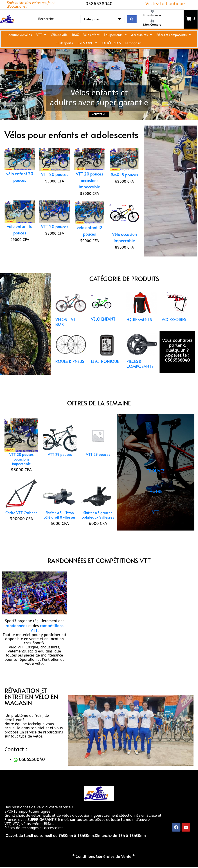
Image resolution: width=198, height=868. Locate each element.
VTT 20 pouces (55, 183)
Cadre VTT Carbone (21, 521)
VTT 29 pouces (60, 463)
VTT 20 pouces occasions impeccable (89, 189)
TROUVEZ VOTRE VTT (156, 500)
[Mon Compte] (152, 21)
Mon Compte (152, 24)
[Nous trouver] (152, 11)
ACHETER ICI (99, 123)
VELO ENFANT (103, 327)
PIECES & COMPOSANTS (140, 372)
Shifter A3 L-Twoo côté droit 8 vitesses (60, 523)
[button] (7, 601)
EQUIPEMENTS (139, 328)
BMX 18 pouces (124, 183)
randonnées (16, 634)
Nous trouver (152, 15)
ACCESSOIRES (174, 328)
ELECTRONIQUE (105, 369)
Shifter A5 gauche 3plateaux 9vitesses (98, 523)
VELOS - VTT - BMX (68, 330)
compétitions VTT (47, 636)
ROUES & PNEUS (70, 369)
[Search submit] (132, 19)
